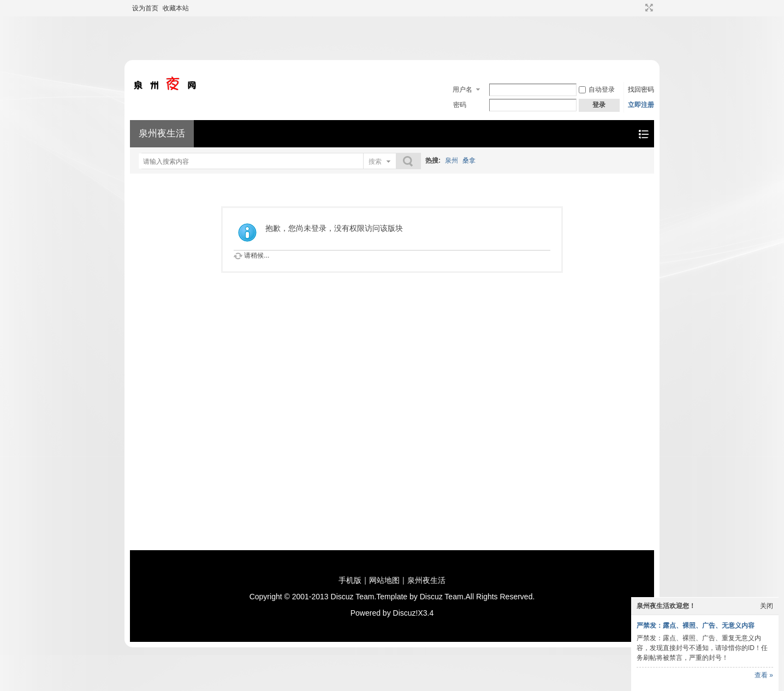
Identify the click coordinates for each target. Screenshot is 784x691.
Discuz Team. (354, 597)
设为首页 (145, 8)
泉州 (452, 160)
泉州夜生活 (162, 133)
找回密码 (641, 90)
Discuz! (406, 613)
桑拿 (469, 160)
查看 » (764, 675)
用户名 (462, 90)
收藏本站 (176, 8)
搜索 (375, 162)
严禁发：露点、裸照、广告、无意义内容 (696, 626)
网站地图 (384, 580)
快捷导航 (643, 134)
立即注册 (641, 105)
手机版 (350, 580)
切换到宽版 (648, 8)
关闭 (767, 606)
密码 (460, 105)
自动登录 (597, 90)
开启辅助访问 (639, 8)
